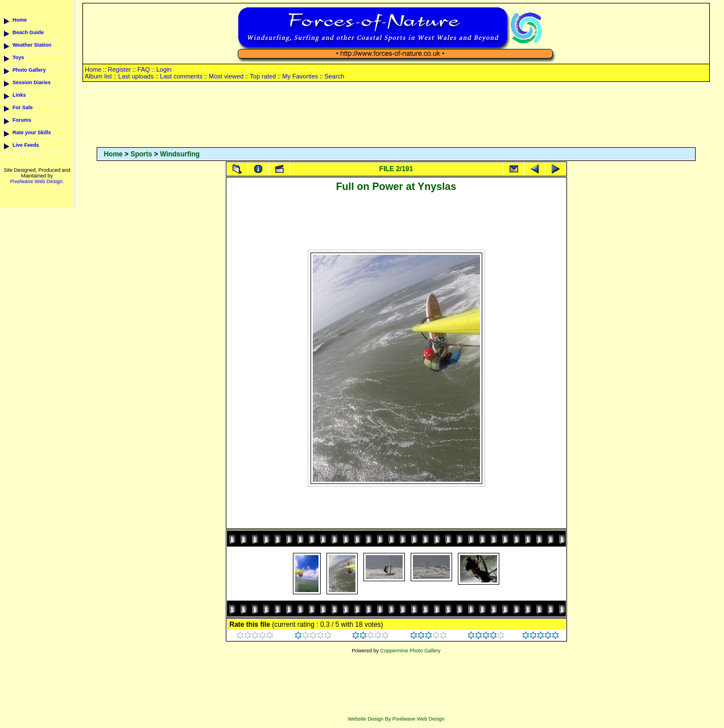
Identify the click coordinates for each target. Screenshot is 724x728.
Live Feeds (26, 145)
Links (19, 95)
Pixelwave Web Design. (37, 181)
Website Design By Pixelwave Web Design (396, 719)
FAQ (144, 69)
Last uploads (136, 76)
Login (164, 69)
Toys (18, 57)
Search (334, 76)
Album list (98, 76)
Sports (141, 154)
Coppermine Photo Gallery (410, 651)
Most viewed (226, 76)
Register (119, 69)
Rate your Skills (32, 133)
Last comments (181, 76)
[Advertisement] (396, 115)
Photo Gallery (29, 70)
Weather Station (32, 45)
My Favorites (300, 76)
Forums (22, 120)
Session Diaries (32, 82)
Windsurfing (180, 154)
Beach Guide (28, 32)
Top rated (263, 76)
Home (20, 20)
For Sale (23, 107)
